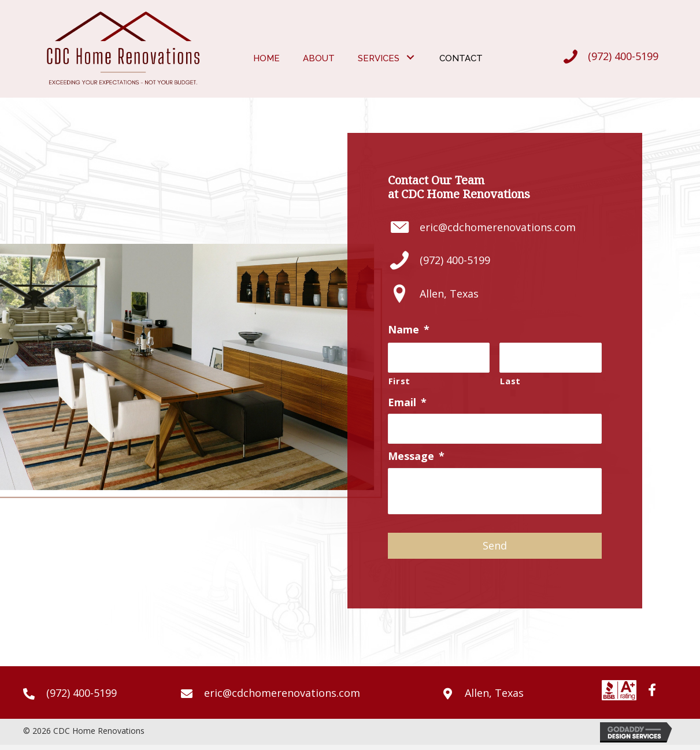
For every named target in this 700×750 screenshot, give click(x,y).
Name (409, 330)
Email (407, 402)
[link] (266, 57)
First (399, 380)
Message (416, 456)
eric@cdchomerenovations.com (498, 227)
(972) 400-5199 (623, 56)
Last (510, 380)
